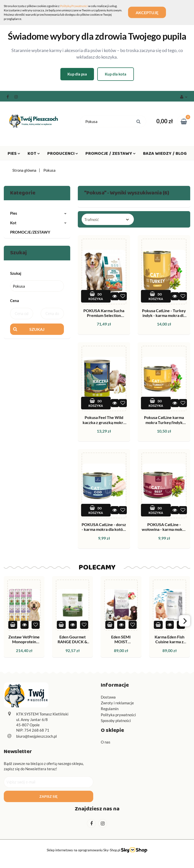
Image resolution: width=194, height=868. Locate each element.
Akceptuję (147, 13)
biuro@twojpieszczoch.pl (37, 736)
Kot (34, 155)
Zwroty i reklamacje (117, 703)
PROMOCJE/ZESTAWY (30, 232)
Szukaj (37, 329)
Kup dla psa (77, 74)
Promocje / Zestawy (111, 155)
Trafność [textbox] (92, 219)
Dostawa (108, 697)
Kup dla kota (116, 74)
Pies (14, 155)
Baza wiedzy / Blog (165, 155)
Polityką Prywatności (74, 6)
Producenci (63, 155)
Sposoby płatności (116, 721)
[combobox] (108, 219)
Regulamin (110, 709)
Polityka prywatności (118, 715)
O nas (106, 742)
